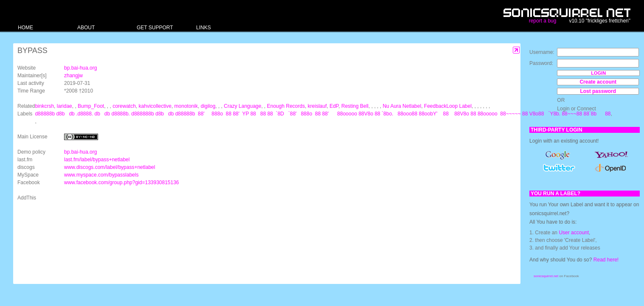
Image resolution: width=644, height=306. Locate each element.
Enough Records (286, 106)
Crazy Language (242, 106)
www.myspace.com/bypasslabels (101, 175)
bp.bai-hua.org (80, 68)
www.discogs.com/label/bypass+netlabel (110, 167)
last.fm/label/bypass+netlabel (97, 160)
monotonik (186, 106)
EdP (334, 106)
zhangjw (73, 76)
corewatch (124, 106)
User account (574, 233)
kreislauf (317, 106)
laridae (65, 106)
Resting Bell (355, 106)
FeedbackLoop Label (448, 106)
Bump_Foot (91, 106)
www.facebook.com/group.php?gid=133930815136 (122, 182)
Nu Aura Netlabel (402, 106)
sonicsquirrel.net (546, 276)
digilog (208, 106)
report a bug (543, 21)
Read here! (606, 260)
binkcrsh (44, 106)
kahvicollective (155, 106)
